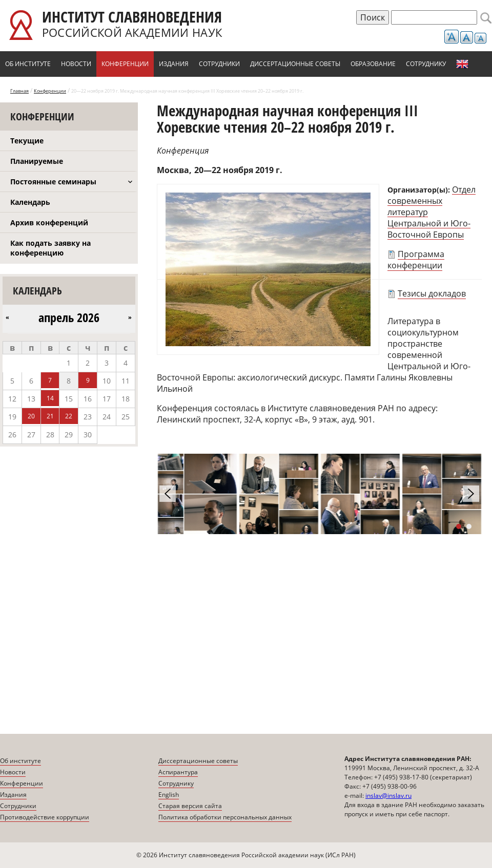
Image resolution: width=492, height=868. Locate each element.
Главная (19, 91)
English (462, 64)
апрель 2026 (69, 317)
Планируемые (37, 161)
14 (50, 398)
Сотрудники (219, 64)
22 (69, 416)
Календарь (30, 202)
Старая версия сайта (190, 806)
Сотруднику (426, 64)
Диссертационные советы (295, 64)
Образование (373, 64)
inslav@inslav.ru (388, 796)
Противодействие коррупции (45, 817)
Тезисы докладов (432, 293)
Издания (174, 64)
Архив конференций (49, 223)
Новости (76, 64)
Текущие (27, 141)
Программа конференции (416, 260)
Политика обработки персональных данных (225, 817)
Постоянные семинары (53, 182)
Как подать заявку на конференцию (50, 248)
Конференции (125, 64)
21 (50, 416)
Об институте (28, 64)
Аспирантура (178, 772)
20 (31, 416)
